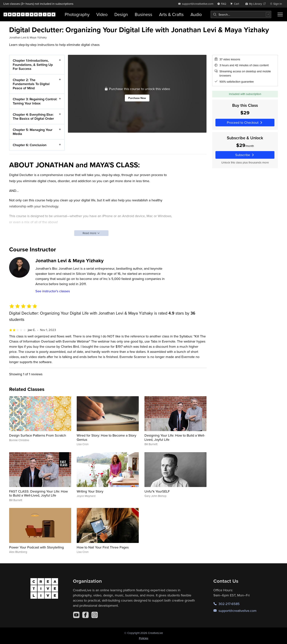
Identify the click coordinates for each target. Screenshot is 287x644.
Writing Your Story (90, 491)
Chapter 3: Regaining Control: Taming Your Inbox (35, 101)
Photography (77, 14)
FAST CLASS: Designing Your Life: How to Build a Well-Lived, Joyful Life (38, 493)
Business (143, 14)
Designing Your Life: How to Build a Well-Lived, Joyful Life (175, 437)
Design (121, 14)
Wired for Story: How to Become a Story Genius (106, 437)
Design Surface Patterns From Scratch (38, 435)
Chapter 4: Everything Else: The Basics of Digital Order (33, 116)
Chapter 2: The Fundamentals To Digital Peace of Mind (31, 84)
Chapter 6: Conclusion (30, 145)
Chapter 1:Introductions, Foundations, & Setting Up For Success (33, 65)
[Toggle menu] (280, 14)
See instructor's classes (53, 291)
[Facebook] (85, 615)
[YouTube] (76, 615)
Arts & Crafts (171, 14)
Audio (196, 14)
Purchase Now (137, 98)
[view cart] (236, 4)
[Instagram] (95, 615)
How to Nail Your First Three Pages (103, 547)
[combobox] (241, 14)
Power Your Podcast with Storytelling (36, 547)
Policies (144, 638)
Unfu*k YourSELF (157, 491)
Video (102, 14)
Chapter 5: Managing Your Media (33, 132)
